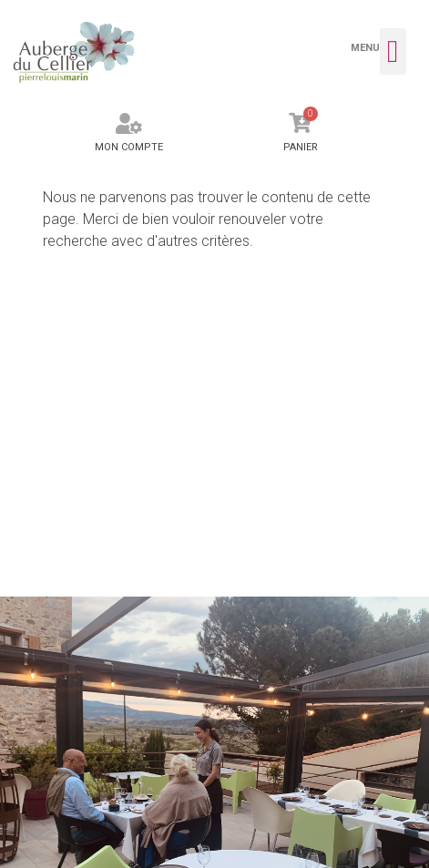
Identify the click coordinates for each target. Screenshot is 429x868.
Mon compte (129, 147)
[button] (393, 51)
